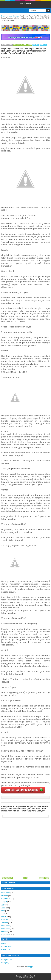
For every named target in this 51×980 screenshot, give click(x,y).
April (3, 914)
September (6, 899)
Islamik (36, 45)
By (7, 45)
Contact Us (6, 949)
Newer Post (7, 878)
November (5, 893)
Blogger (30, 967)
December (5, 926)
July (3, 905)
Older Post (44, 878)
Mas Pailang (29, 978)
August (4, 902)
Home (26, 878)
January (4, 923)
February (5, 920)
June (3, 908)
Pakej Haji (5, 963)
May (3, 911)
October (4, 896)
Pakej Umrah (6, 960)
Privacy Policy (7, 946)
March (4, 917)
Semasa (43, 45)
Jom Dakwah (26, 3)
